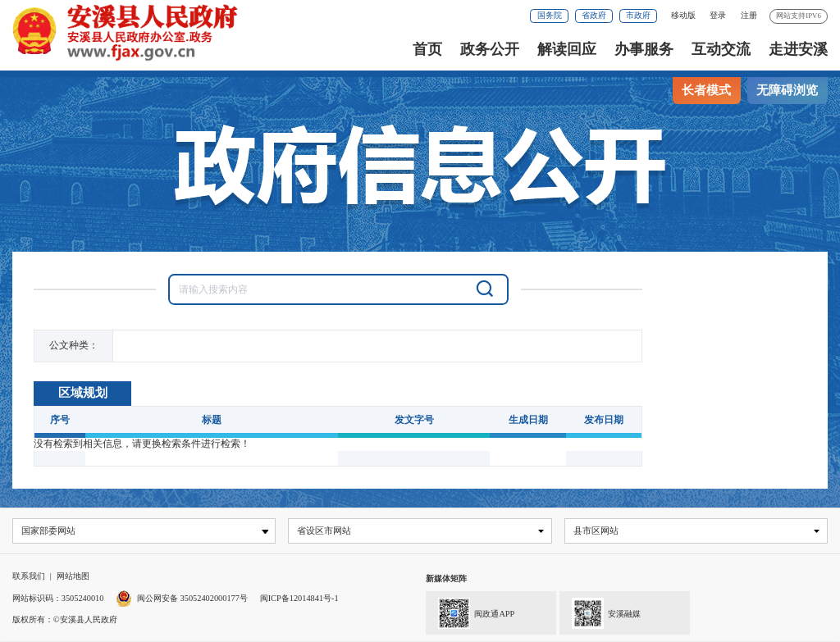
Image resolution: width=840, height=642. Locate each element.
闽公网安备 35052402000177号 (182, 599)
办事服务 (644, 49)
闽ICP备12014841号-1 (299, 599)
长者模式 (706, 90)
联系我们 (29, 577)
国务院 (550, 15)
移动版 (683, 15)
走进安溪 (798, 49)
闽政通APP (470, 612)
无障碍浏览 (787, 90)
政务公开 (490, 49)
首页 (427, 49)
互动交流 (721, 49)
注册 (749, 15)
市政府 (638, 15)
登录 (718, 15)
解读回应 (567, 49)
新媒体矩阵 (446, 579)
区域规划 (83, 393)
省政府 (594, 15)
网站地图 (73, 577)
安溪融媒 (600, 612)
